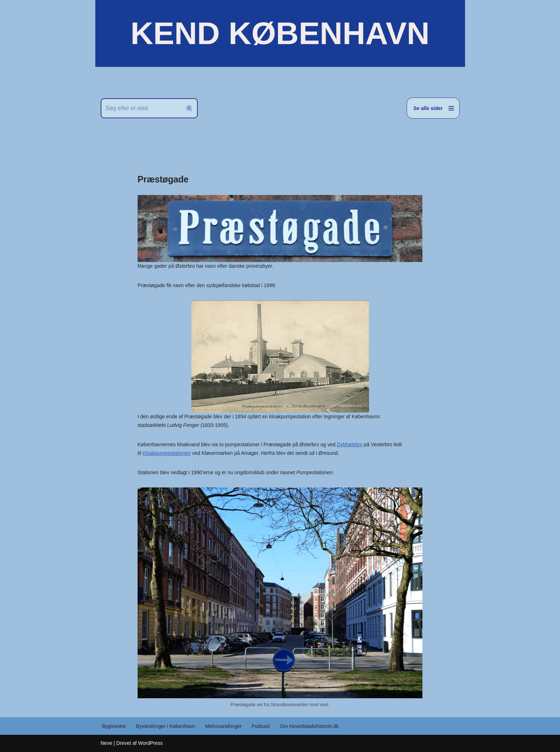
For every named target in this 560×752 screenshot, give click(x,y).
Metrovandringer (223, 726)
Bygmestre (114, 726)
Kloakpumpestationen (167, 453)
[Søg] (141, 108)
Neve (107, 743)
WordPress (150, 743)
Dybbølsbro (350, 444)
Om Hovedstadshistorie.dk (309, 726)
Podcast (261, 726)
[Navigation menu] (433, 108)
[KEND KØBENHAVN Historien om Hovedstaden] (280, 33)
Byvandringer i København (165, 726)
